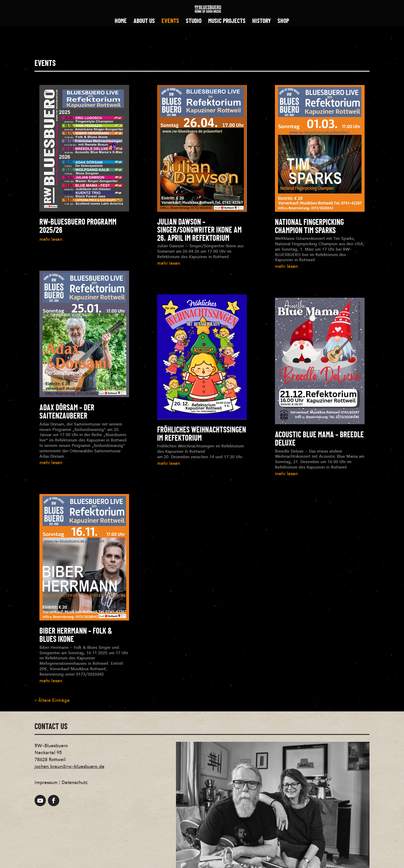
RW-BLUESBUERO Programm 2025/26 (78, 226)
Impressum (46, 782)
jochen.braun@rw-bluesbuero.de (69, 766)
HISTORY (262, 22)
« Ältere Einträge (52, 700)
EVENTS (170, 22)
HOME (121, 22)
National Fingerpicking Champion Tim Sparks (309, 227)
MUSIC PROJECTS (227, 22)
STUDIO (194, 22)
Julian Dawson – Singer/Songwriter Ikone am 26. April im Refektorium (199, 230)
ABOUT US (144, 22)
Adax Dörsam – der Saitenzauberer (67, 412)
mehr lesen (51, 239)
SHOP (283, 22)
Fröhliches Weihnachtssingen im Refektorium (202, 434)
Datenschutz (75, 782)
